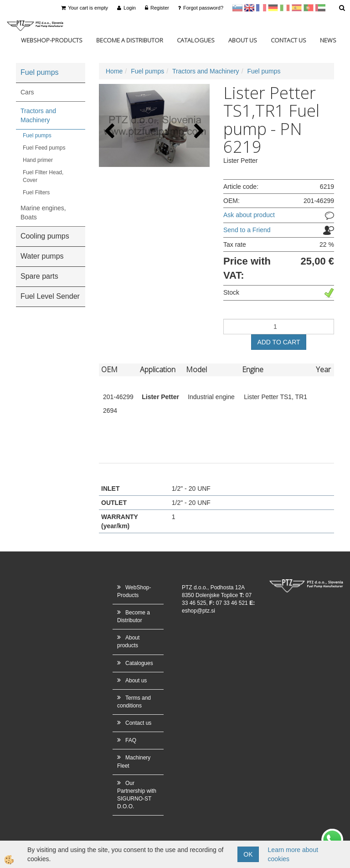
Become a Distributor (130, 40)
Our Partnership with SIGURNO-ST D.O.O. (137, 795)
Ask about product (249, 215)
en (249, 8)
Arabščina (320, 8)
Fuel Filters (36, 192)
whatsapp (332, 833)
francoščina (261, 8)
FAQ (131, 740)
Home (114, 71)
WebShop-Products (52, 40)
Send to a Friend (247, 230)
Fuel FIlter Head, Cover (43, 176)
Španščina (297, 8)
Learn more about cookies (293, 854)
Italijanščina (285, 8)
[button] (198, 132)
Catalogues (196, 40)
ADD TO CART (278, 342)
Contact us (288, 40)
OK (248, 854)
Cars (27, 92)
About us (243, 40)
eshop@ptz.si (198, 611)
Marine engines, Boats (43, 213)
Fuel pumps (37, 135)
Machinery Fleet (134, 761)
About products (128, 642)
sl (237, 8)
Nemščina (273, 8)
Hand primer (38, 160)
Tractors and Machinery (38, 115)
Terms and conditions (134, 702)
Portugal (309, 8)
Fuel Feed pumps (44, 148)
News (328, 40)
